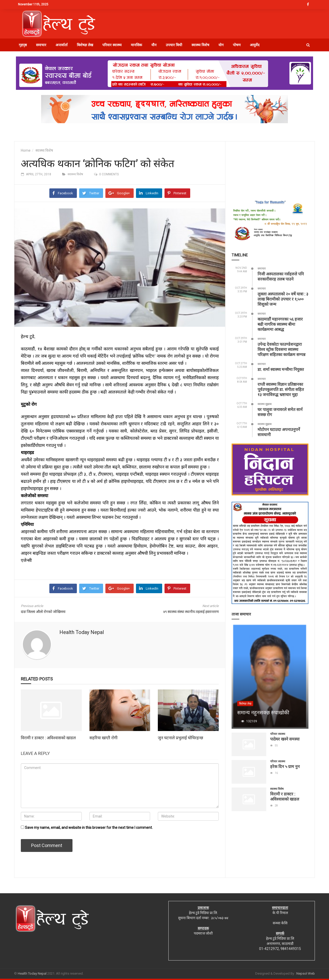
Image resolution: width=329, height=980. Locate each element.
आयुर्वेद (255, 45)
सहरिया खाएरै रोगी (103, 738)
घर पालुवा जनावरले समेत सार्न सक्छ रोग (280, 412)
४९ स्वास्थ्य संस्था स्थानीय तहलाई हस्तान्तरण (191, 612)
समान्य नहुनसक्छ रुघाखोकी (263, 712)
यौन (154, 45)
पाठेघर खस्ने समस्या (285, 739)
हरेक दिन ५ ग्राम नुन (285, 766)
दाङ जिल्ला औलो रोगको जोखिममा (43, 612)
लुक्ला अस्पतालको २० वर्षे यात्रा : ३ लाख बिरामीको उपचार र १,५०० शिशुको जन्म (283, 299)
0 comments (109, 174)
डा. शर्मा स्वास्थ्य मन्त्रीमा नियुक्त (281, 369)
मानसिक (136, 45)
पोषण (237, 45)
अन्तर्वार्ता (62, 45)
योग (221, 45)
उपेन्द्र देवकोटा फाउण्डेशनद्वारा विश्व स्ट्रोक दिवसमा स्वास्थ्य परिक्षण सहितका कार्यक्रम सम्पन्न (281, 349)
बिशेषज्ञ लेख (85, 45)
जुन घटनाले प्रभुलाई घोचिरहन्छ (180, 738)
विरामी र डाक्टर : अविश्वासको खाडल (48, 738)
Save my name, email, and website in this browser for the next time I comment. (89, 828)
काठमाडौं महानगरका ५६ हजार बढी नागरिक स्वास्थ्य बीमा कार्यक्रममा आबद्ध (280, 324)
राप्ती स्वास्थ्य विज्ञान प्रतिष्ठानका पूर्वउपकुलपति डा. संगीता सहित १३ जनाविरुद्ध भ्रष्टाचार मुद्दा (281, 389)
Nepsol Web (306, 973)
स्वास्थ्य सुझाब (264, 404)
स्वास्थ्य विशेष (200, 45)
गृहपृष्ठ (23, 45)
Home (26, 150)
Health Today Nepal (82, 632)
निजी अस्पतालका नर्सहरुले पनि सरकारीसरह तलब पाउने (281, 276)
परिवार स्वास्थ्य (112, 45)
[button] (308, 45)
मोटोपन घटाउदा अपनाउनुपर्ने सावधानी (279, 432)
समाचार (41, 45)
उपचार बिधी (174, 45)
